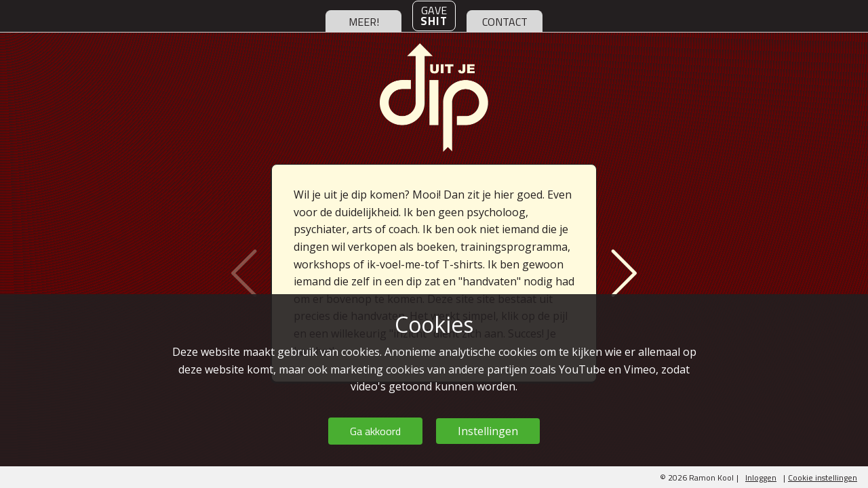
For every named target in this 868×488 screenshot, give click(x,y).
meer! (364, 22)
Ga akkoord (375, 431)
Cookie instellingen (823, 477)
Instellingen (488, 431)
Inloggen (761, 477)
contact (505, 22)
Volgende (620, 273)
